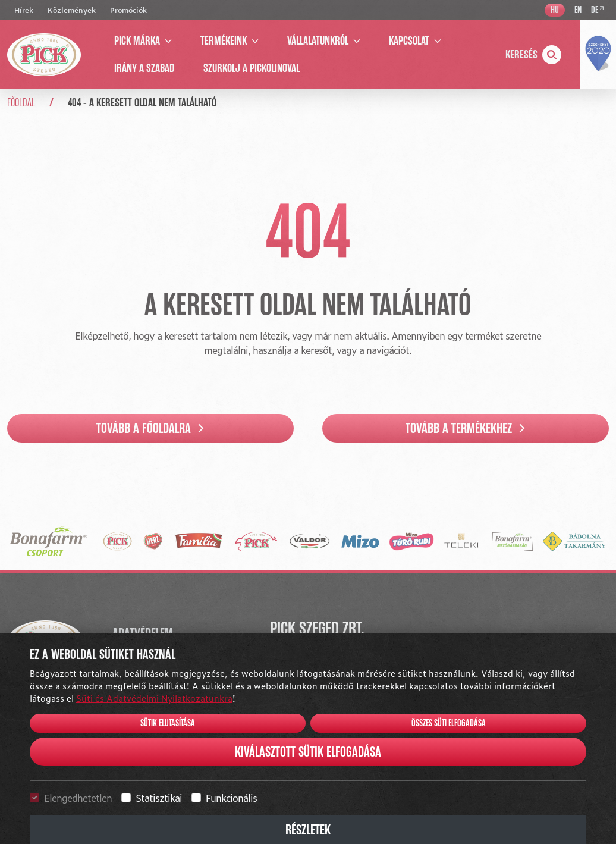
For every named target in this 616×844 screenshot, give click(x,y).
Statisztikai (159, 798)
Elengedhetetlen (78, 798)
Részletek (308, 830)
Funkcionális (231, 798)
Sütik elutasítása (168, 723)
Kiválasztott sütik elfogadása (308, 752)
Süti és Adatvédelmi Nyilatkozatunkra (154, 698)
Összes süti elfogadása (449, 723)
